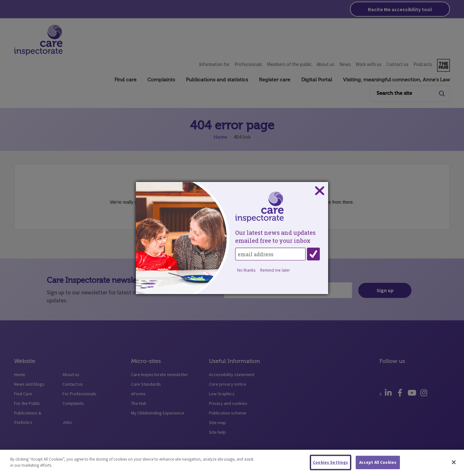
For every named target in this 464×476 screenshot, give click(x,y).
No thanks (246, 270)
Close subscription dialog (319, 191)
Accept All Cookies (378, 466)
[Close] (454, 466)
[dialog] (232, 238)
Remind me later (275, 270)
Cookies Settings (330, 466)
